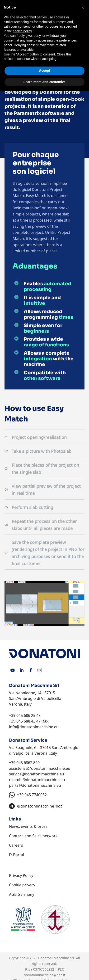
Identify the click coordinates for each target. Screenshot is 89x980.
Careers (16, 845)
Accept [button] (44, 71)
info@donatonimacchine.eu (34, 727)
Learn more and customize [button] (44, 82)
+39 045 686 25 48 (25, 715)
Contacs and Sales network (33, 836)
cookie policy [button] (22, 31)
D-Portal (16, 855)
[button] (83, 8)
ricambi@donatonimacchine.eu (37, 780)
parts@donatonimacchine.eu (35, 785)
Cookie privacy (22, 885)
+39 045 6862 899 (24, 763)
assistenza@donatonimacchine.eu (40, 768)
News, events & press (28, 826)
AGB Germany (22, 894)
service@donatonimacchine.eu (37, 774)
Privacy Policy (21, 875)
